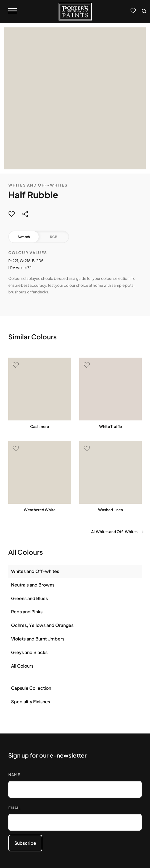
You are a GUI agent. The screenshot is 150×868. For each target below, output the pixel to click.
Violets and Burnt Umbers (38, 639)
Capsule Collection (31, 688)
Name (14, 775)
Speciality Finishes (31, 702)
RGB (54, 237)
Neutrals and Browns (33, 585)
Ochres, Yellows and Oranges (42, 625)
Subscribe (25, 843)
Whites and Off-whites (35, 571)
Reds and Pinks (27, 612)
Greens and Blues (29, 598)
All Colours (22, 666)
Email (15, 808)
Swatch (24, 237)
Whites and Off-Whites (38, 185)
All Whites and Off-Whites (114, 532)
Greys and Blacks (29, 652)
